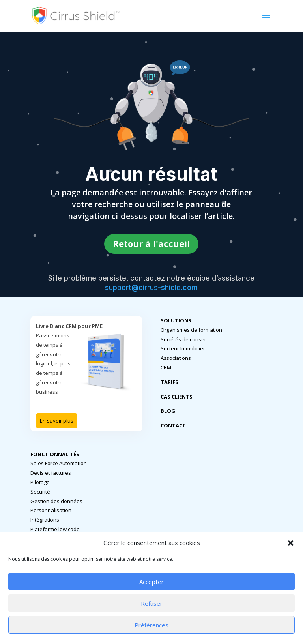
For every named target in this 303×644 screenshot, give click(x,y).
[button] (291, 543)
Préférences (151, 625)
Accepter (151, 582)
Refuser (152, 603)
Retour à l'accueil (151, 243)
